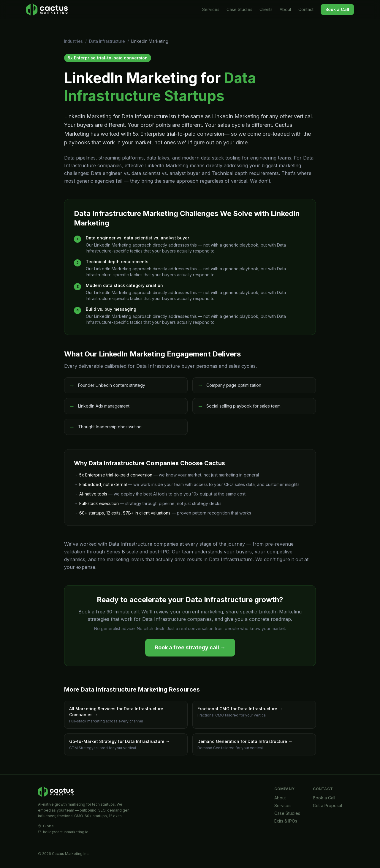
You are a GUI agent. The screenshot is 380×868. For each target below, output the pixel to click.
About (285, 9)
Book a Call (337, 9)
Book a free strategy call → (190, 647)
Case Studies (239, 9)
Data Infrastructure (107, 41)
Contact (306, 9)
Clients (266, 9)
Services (211, 9)
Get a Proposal (327, 805)
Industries (73, 41)
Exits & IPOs (286, 821)
